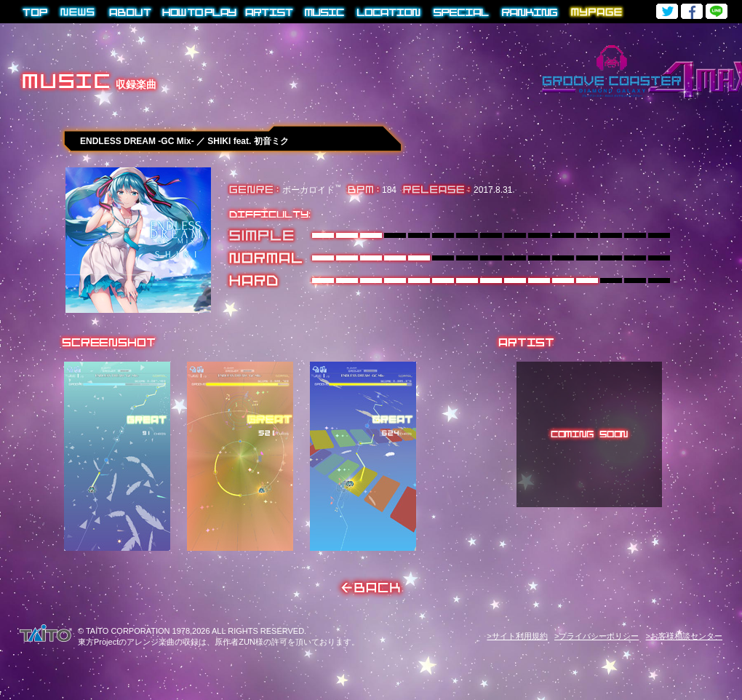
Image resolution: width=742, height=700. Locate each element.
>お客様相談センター (684, 636)
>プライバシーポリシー (597, 636)
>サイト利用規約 (517, 636)
